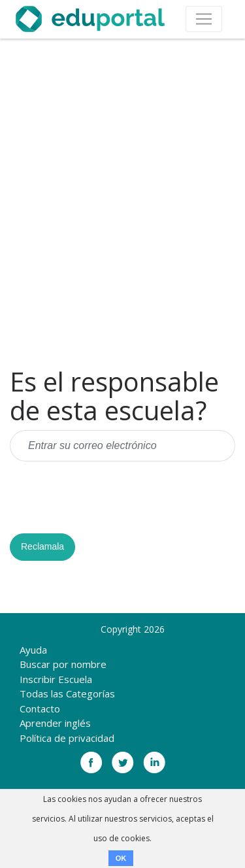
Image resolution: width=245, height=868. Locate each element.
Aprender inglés (55, 723)
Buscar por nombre (63, 664)
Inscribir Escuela (56, 679)
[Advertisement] (122, 203)
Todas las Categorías (67, 693)
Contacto (40, 709)
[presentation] (109, 497)
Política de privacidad (67, 738)
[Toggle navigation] (204, 19)
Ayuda (33, 650)
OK (121, 858)
